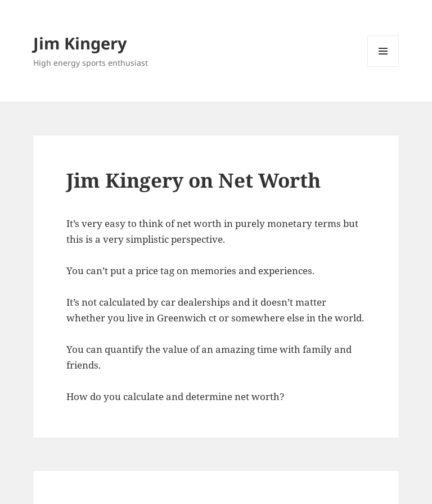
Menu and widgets (383, 67)
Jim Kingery (80, 43)
